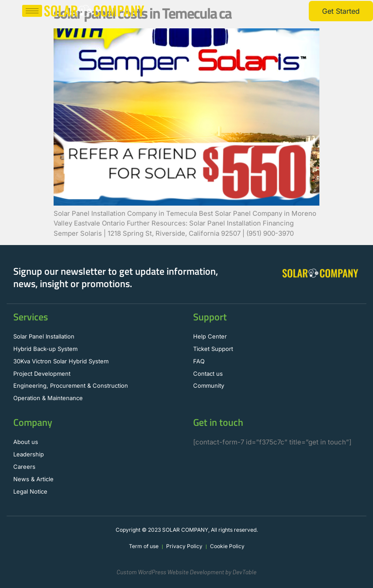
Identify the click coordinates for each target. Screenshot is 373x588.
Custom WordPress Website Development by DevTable (186, 572)
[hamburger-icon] (32, 11)
